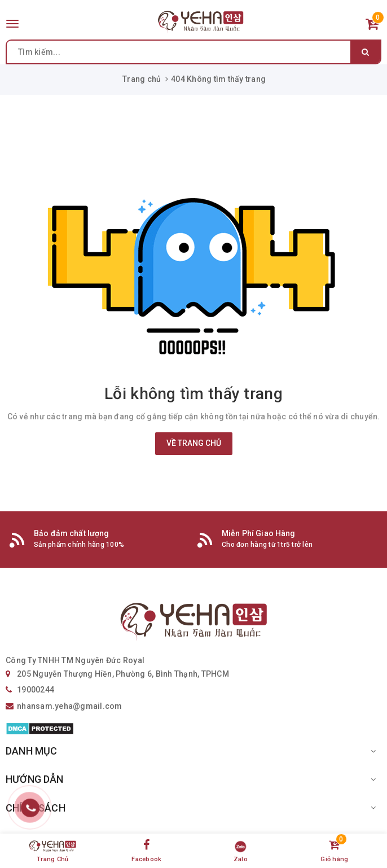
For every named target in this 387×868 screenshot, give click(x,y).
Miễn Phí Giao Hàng (259, 533)
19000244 (36, 690)
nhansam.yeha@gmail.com (70, 706)
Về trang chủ (194, 443)
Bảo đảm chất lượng (72, 533)
